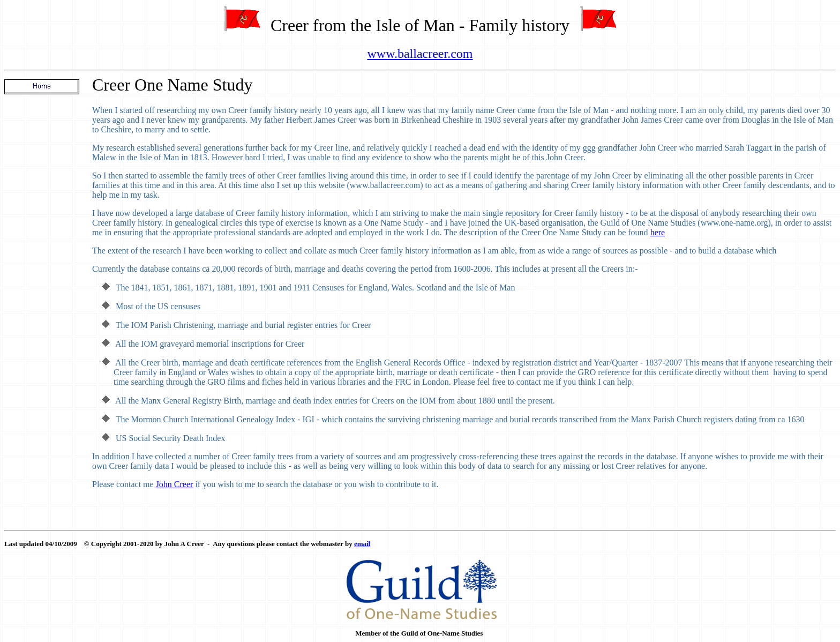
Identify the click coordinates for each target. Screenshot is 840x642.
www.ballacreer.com (420, 54)
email (362, 544)
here (658, 232)
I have (104, 213)
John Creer (175, 484)
